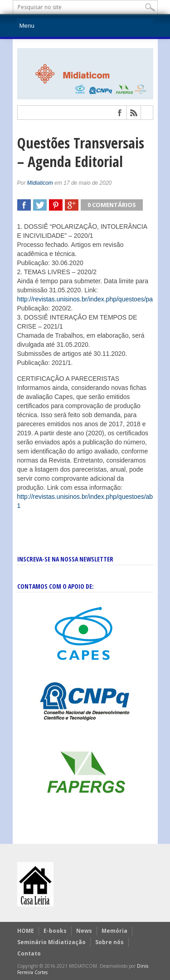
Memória (114, 931)
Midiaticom (40, 183)
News (84, 931)
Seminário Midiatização (51, 942)
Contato (29, 953)
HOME (26, 931)
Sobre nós (109, 942)
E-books (55, 931)
